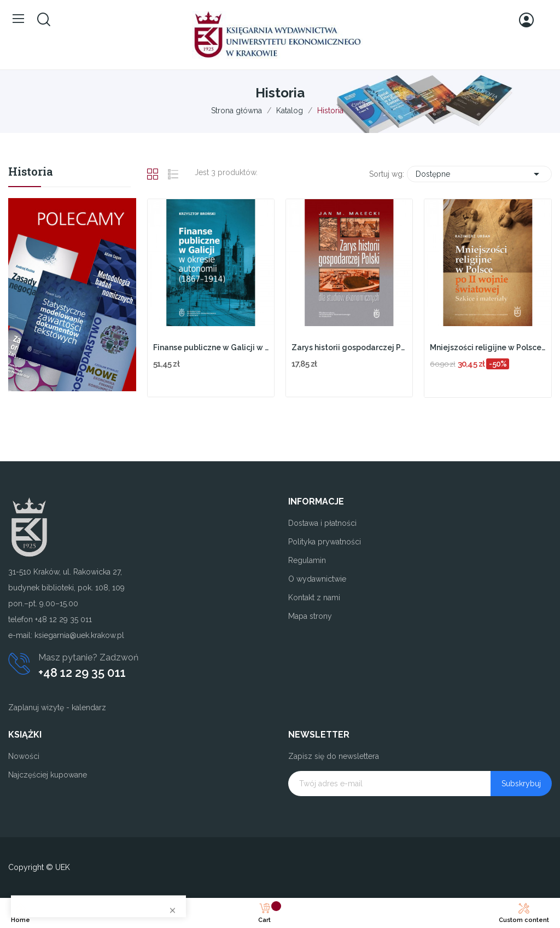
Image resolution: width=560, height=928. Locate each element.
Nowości (24, 756)
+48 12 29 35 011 (82, 672)
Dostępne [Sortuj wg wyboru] (479, 174)
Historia (31, 172)
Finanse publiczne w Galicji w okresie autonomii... (211, 347)
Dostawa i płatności (322, 523)
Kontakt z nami (314, 598)
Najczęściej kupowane (48, 775)
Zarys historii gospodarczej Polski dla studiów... (349, 347)
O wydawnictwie (317, 579)
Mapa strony (310, 616)
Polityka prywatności (325, 542)
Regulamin (307, 560)
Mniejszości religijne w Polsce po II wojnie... (488, 347)
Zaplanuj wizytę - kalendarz (57, 707)
